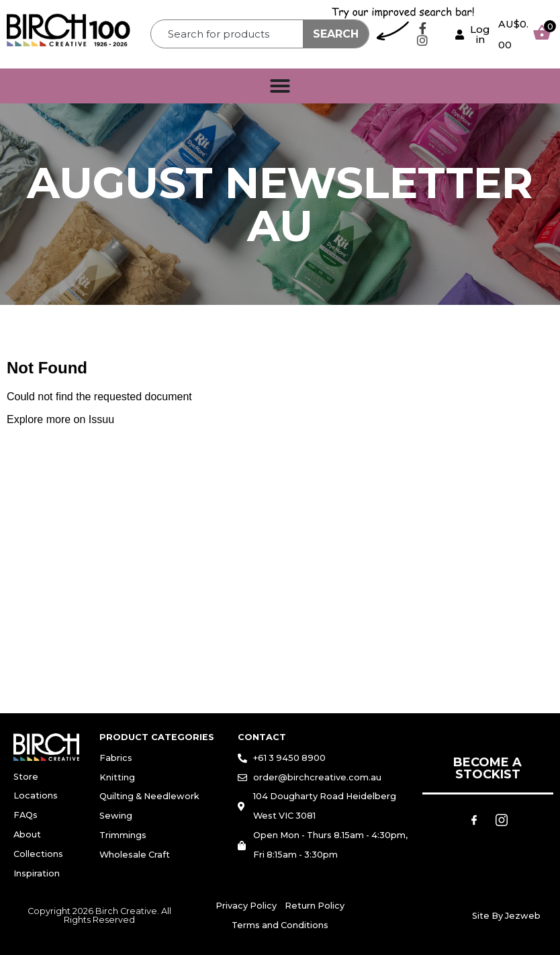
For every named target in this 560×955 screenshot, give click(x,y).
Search (336, 34)
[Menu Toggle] (280, 86)
